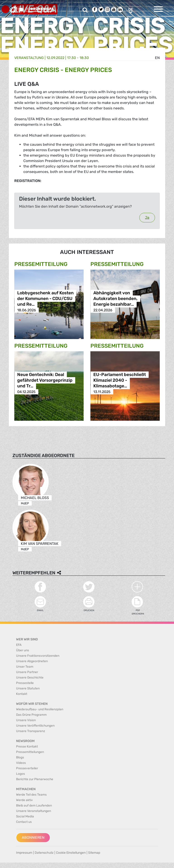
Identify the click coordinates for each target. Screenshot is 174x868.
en (157, 58)
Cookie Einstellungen (71, 853)
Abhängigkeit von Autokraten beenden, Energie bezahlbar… (115, 299)
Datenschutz (44, 853)
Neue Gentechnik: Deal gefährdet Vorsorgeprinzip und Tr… (45, 380)
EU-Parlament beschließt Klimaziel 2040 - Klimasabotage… (120, 380)
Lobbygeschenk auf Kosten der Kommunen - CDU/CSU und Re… (45, 299)
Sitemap (94, 853)
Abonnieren (33, 837)
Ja (147, 218)
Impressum (24, 853)
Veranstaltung (29, 58)
